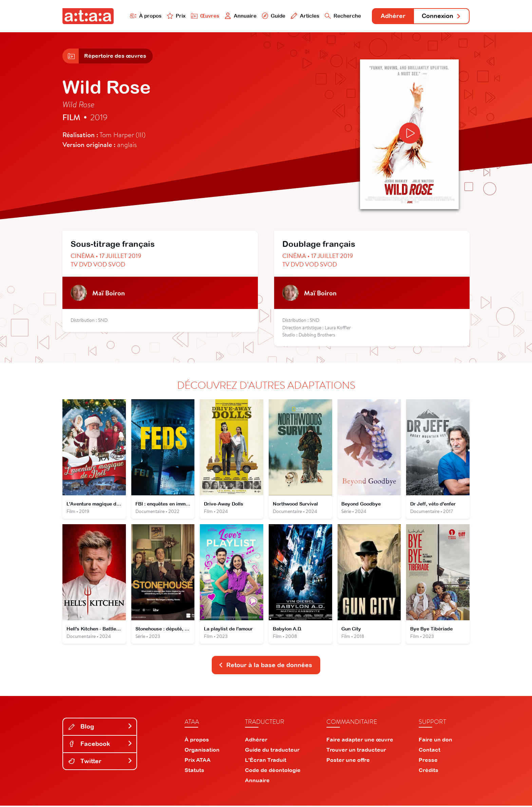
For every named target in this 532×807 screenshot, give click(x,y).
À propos (144, 16)
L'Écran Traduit (266, 761)
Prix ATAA (198, 761)
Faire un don (435, 741)
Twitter (100, 762)
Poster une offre (348, 761)
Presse (428, 761)
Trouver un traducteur (356, 751)
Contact (430, 751)
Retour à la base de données (265, 666)
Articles (304, 16)
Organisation (202, 751)
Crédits (429, 771)
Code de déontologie (273, 771)
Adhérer (392, 16)
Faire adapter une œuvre (360, 741)
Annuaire (240, 16)
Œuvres (204, 16)
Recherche (342, 16)
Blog (100, 728)
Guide (272, 16)
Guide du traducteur (272, 751)
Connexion (441, 16)
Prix (175, 16)
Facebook (100, 745)
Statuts (194, 771)
